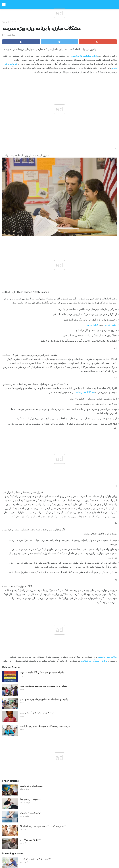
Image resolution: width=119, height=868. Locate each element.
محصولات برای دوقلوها (30, 799)
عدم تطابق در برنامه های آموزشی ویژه (37, 713)
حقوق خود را (110, 325)
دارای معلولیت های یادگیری (84, 56)
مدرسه (16, 22)
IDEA (95, 325)
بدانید (89, 325)
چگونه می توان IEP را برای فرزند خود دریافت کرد (42, 672)
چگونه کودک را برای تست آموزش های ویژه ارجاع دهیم (44, 699)
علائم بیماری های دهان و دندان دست (36, 859)
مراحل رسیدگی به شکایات (94, 661)
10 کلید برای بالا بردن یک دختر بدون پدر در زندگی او (43, 826)
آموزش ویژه (7, 22)
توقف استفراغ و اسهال (30, 813)
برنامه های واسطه (107, 657)
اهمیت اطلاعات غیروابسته (32, 786)
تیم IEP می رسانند (85, 392)
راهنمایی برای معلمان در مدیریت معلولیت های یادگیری (44, 686)
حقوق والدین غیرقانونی (30, 839)
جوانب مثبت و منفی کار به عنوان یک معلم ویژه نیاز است (45, 726)
